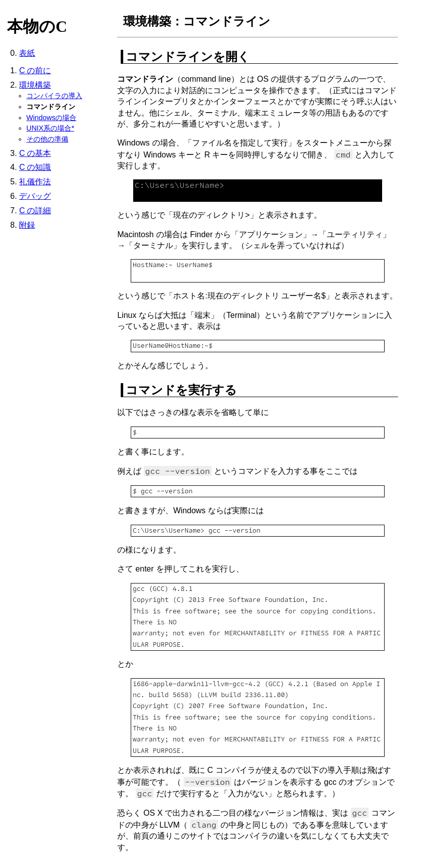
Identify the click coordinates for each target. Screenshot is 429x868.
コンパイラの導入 (54, 96)
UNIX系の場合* (50, 128)
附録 (27, 225)
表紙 (27, 53)
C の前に (35, 71)
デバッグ (35, 196)
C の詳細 (35, 211)
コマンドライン (51, 107)
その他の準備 (47, 139)
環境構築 (35, 85)
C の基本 (35, 153)
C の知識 (35, 167)
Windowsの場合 (51, 118)
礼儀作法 (35, 182)
